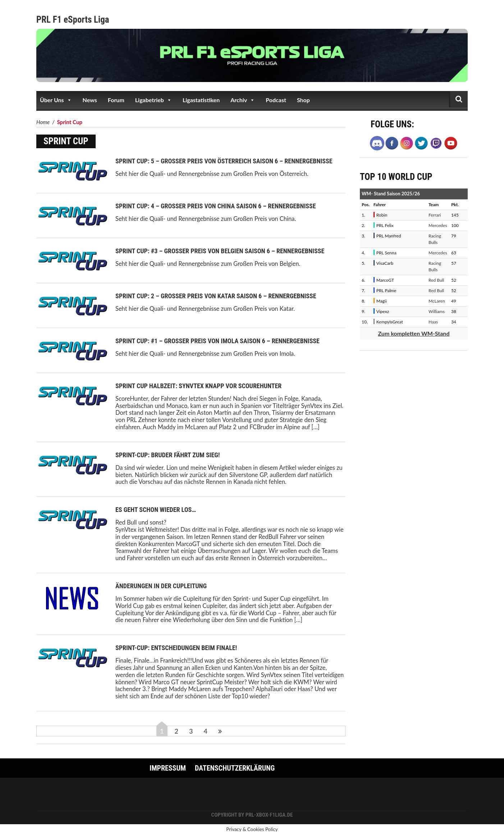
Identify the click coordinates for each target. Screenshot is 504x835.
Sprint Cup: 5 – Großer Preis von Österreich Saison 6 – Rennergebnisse (224, 161)
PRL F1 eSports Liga (73, 20)
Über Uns (56, 100)
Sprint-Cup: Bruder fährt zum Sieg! (168, 455)
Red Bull (436, 280)
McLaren (437, 301)
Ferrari (435, 215)
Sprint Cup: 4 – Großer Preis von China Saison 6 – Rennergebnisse (216, 206)
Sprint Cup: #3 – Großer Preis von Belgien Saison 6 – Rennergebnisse (220, 251)
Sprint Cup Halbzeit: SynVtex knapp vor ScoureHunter (198, 386)
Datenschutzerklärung (235, 768)
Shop (303, 100)
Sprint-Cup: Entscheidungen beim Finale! (176, 648)
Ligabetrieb (154, 100)
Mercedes (438, 225)
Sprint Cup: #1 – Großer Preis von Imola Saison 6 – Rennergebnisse (217, 341)
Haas (433, 322)
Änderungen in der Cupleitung (161, 586)
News (90, 100)
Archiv (243, 100)
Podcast (276, 100)
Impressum (168, 768)
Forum (116, 100)
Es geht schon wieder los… (156, 510)
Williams (437, 311)
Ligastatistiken (201, 100)
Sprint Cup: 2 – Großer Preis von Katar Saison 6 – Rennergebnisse (216, 296)
